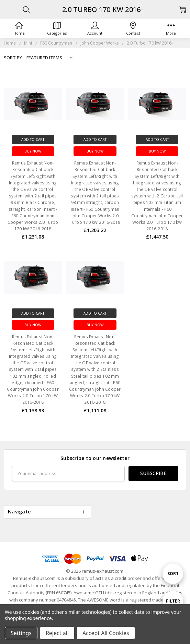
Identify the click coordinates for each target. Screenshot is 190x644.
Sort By (13, 58)
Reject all (57, 633)
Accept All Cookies (106, 633)
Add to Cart (33, 139)
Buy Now (33, 151)
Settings (21, 633)
